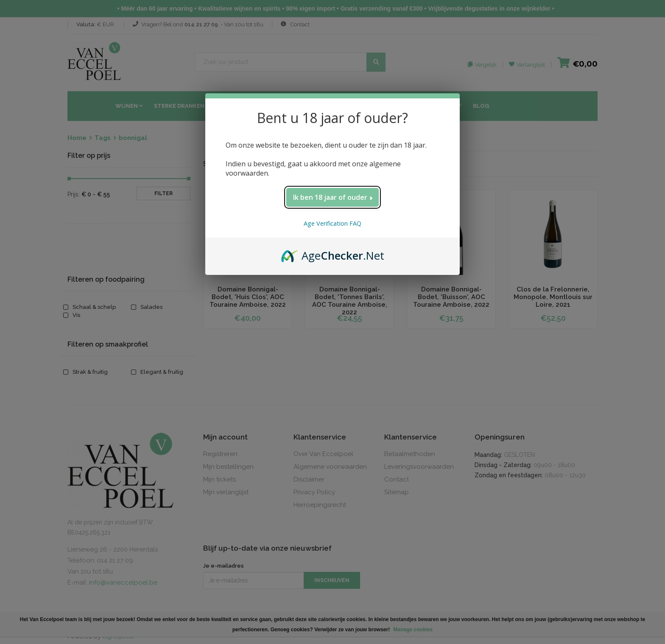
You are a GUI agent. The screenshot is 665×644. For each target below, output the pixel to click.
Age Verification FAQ (332, 223)
